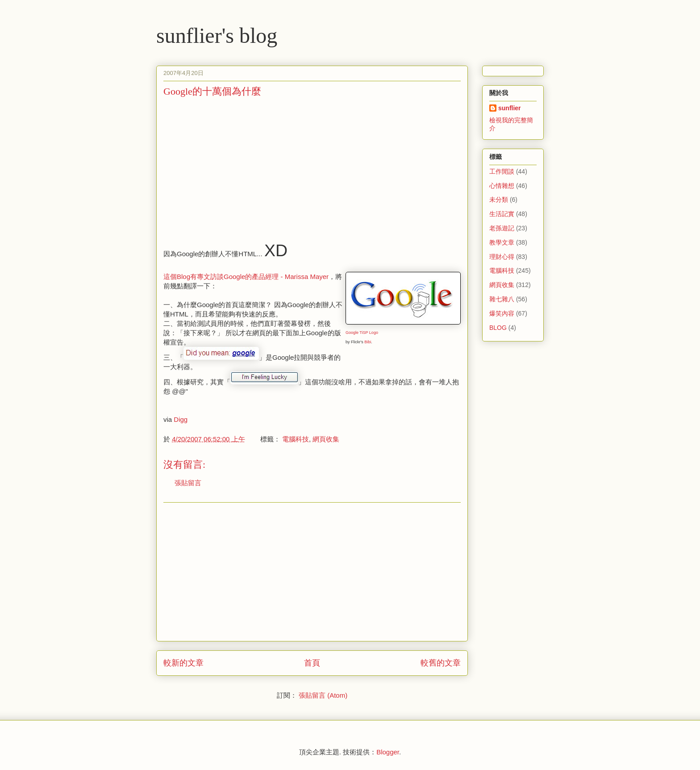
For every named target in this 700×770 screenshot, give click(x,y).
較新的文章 (183, 663)
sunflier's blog (217, 35)
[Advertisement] (238, 167)
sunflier (510, 108)
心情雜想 (502, 186)
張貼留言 (188, 483)
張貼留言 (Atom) (323, 695)
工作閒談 (502, 171)
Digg (181, 419)
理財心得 (502, 257)
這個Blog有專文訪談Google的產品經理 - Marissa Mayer (246, 277)
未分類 (499, 200)
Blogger (388, 752)
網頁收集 (326, 439)
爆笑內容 (502, 313)
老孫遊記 (502, 228)
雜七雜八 (502, 299)
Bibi (368, 342)
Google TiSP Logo (362, 333)
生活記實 (502, 214)
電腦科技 (296, 439)
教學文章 (502, 242)
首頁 (312, 663)
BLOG (498, 328)
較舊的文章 (441, 663)
